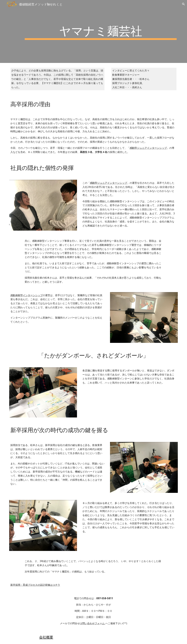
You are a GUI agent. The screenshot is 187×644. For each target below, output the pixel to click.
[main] (101, 31)
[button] (183, 4)
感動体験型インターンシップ (27, 295)
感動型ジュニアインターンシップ (148, 148)
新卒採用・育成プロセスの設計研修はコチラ (35, 585)
